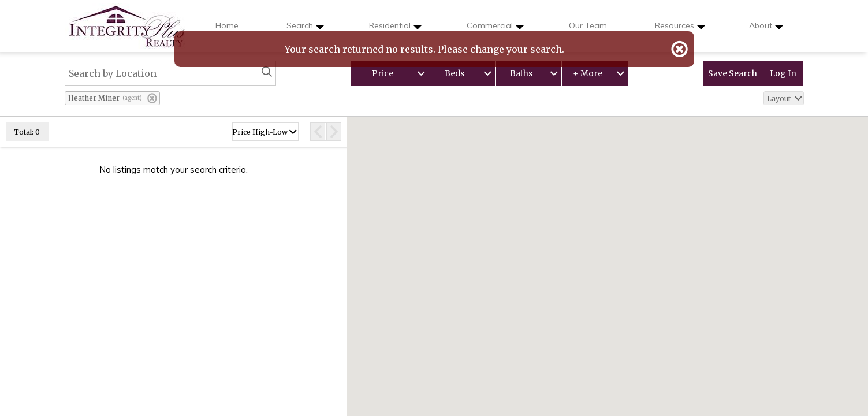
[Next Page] (334, 132)
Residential (395, 29)
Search (305, 29)
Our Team (588, 25)
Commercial (495, 29)
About (766, 29)
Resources (680, 29)
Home (227, 25)
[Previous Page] (317, 132)
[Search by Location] (171, 73)
